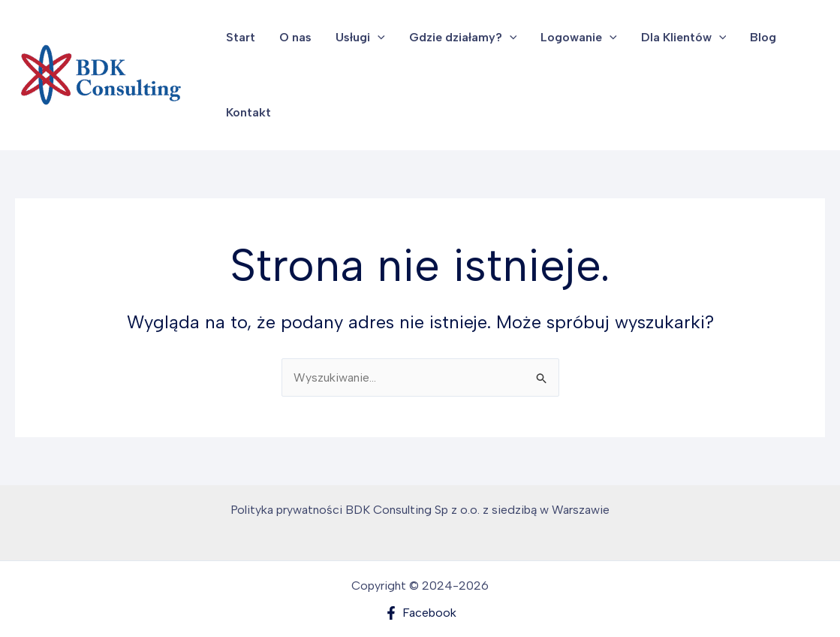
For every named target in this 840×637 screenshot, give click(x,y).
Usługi (360, 38)
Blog (763, 37)
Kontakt (248, 112)
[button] (378, 38)
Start (241, 37)
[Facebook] (420, 613)
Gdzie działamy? (463, 38)
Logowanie (579, 38)
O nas (295, 37)
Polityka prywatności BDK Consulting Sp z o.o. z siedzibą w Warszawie (420, 510)
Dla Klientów (684, 38)
